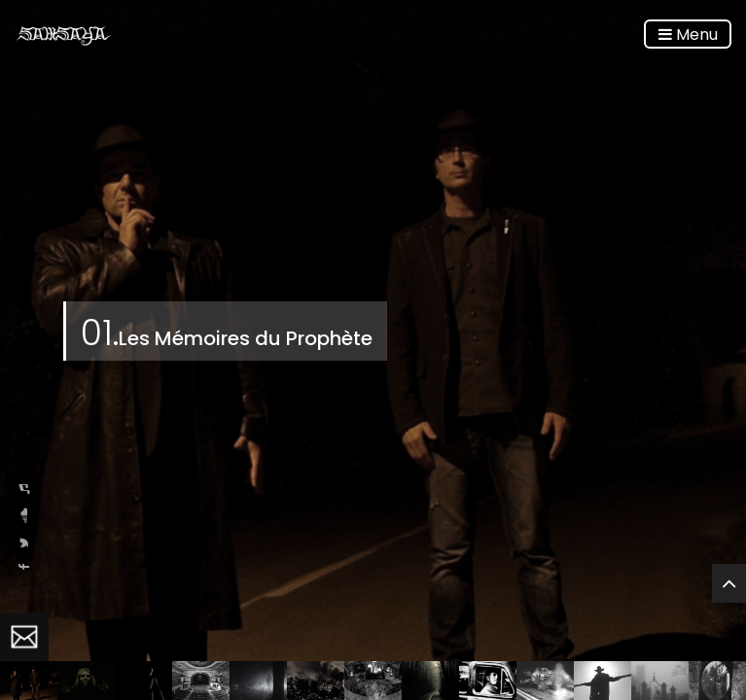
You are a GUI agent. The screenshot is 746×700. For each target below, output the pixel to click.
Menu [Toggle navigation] (688, 35)
